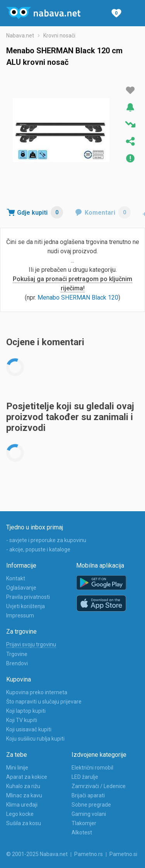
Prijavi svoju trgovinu (31, 644)
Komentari (108, 212)
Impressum (20, 615)
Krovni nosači (59, 36)
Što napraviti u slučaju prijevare (44, 702)
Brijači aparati (88, 795)
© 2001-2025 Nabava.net (37, 854)
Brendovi (17, 663)
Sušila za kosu (24, 823)
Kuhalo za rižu (23, 786)
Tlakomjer (84, 823)
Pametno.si (123, 854)
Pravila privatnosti (28, 597)
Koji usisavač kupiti (29, 729)
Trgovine (17, 654)
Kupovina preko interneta (37, 692)
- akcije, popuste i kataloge (38, 549)
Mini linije (17, 768)
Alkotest (82, 832)
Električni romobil (92, 768)
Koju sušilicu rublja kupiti (35, 739)
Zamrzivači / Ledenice (99, 786)
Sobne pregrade (91, 805)
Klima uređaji (22, 805)
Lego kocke (20, 814)
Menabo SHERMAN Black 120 (78, 298)
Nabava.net (20, 36)
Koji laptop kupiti (26, 711)
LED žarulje (85, 777)
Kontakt (16, 578)
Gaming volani (89, 814)
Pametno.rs (89, 854)
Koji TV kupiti (22, 720)
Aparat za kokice (27, 777)
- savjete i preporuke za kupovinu (46, 540)
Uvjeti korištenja (26, 606)
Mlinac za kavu (24, 795)
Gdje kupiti (40, 212)
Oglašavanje (21, 588)
